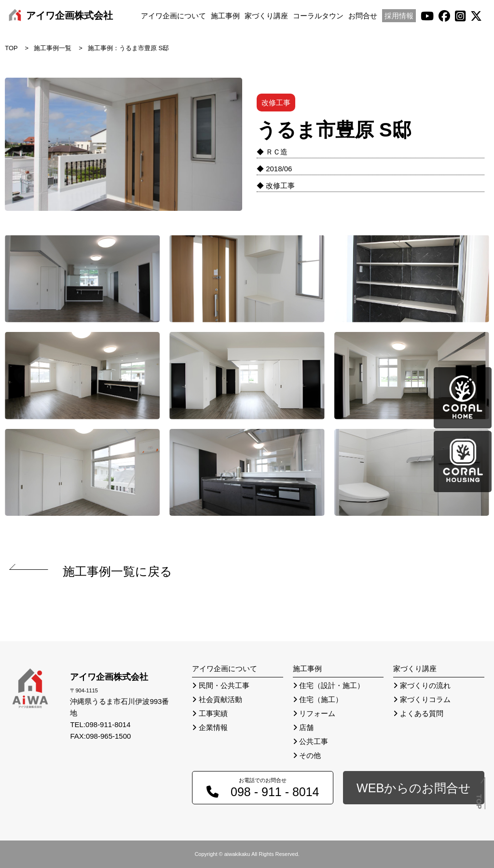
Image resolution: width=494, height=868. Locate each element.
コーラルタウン (318, 16)
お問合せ (363, 16)
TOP (11, 48)
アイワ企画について (173, 16)
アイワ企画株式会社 (69, 15)
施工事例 (225, 16)
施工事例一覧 (53, 48)
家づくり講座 (266, 16)
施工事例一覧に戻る (117, 571)
